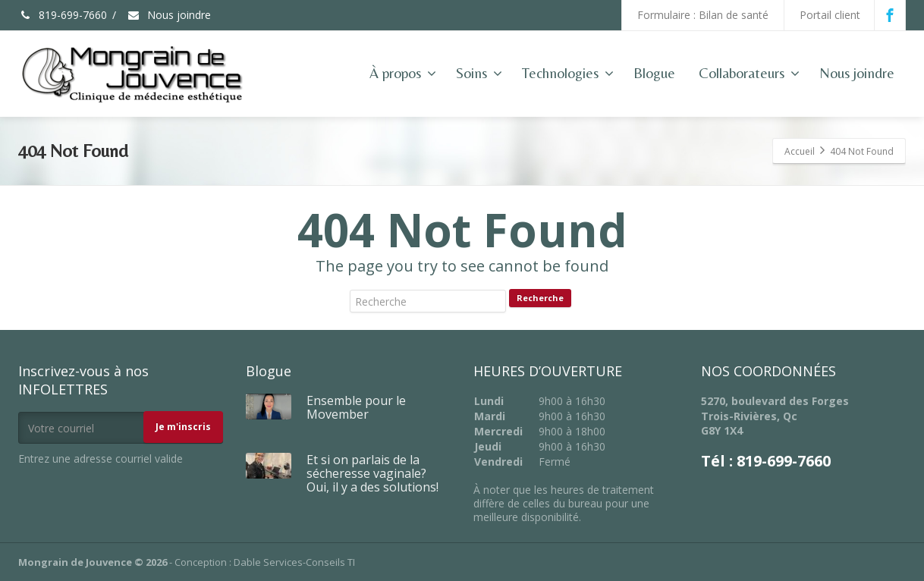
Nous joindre (169, 15)
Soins (479, 73)
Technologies (568, 73)
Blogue (654, 73)
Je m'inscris (183, 427)
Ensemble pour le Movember (356, 407)
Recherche (540, 298)
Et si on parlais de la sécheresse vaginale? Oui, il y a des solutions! (372, 473)
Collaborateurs (749, 73)
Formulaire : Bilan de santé (703, 15)
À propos (403, 73)
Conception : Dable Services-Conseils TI (265, 562)
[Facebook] (890, 15)
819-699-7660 (63, 15)
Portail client (830, 15)
